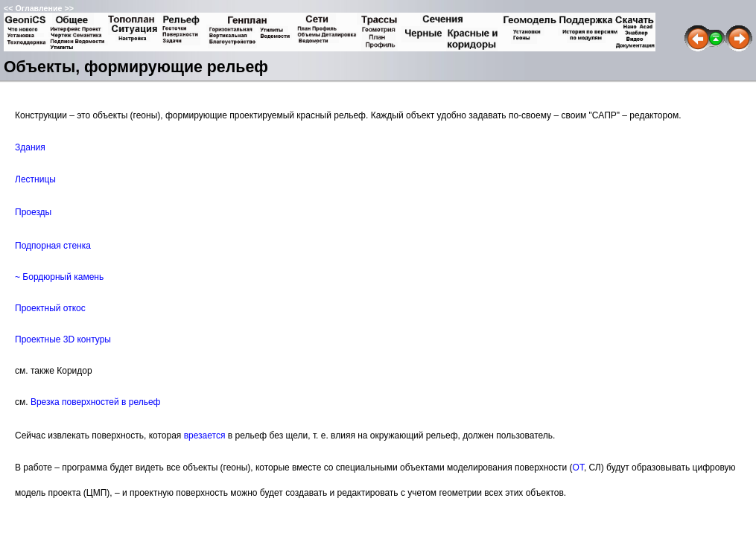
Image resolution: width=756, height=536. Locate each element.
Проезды (33, 212)
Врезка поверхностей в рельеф (96, 402)
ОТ (578, 468)
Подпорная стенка (53, 246)
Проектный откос (50, 308)
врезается (205, 435)
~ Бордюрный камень (59, 277)
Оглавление (38, 8)
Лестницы (35, 179)
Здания (30, 147)
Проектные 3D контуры (63, 339)
